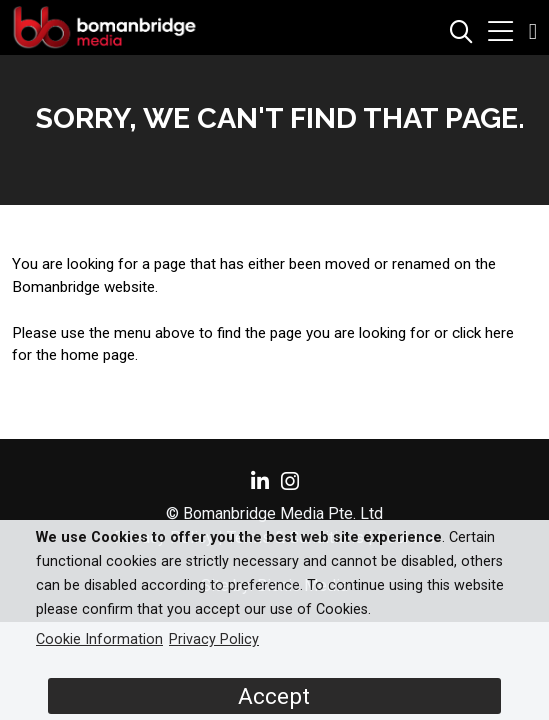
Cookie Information (99, 639)
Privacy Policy (214, 639)
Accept (274, 696)
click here (483, 333)
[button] (500, 33)
